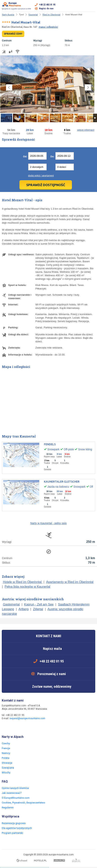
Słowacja (7, 763)
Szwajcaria (8, 768)
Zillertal (38, 609)
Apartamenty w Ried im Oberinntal (70, 582)
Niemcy (6, 753)
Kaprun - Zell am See (39, 604)
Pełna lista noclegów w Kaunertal (28, 587)
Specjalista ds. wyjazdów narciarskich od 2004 (16, 6)
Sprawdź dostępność (46, 185)
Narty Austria (8, 15)
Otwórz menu (92, 7)
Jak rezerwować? (12, 793)
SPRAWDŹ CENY (13, 34)
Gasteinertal (11, 604)
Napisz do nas (46, 9)
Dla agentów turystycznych (17, 828)
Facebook (5, 727)
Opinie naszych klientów (15, 788)
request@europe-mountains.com (27, 718)
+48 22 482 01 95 (47, 5)
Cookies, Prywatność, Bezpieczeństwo (24, 803)
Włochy (6, 773)
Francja (6, 748)
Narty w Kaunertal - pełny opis (48, 523)
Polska (6, 758)
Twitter (13, 727)
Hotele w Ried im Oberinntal (23, 582)
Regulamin (8, 807)
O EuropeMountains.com (16, 798)
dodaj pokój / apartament (41, 176)
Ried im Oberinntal (51, 15)
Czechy (6, 743)
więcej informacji (86, 130)
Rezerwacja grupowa (14, 823)
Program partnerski (12, 833)
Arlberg (24, 609)
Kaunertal (33, 15)
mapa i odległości (48, 27)
